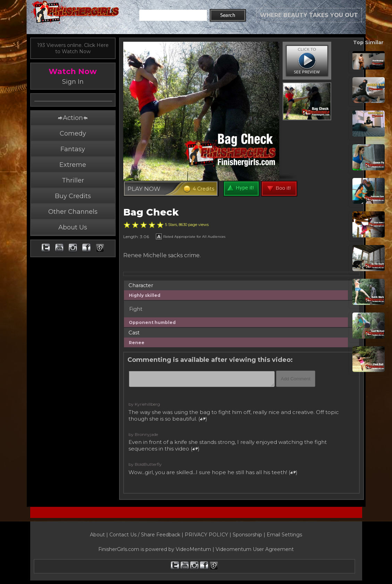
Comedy (73, 148)
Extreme (73, 180)
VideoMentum (193, 549)
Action (73, 133)
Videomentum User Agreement (255, 549)
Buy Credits (73, 211)
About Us (73, 242)
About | (100, 535)
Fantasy (73, 164)
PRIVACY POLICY (206, 535)
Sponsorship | (250, 535)
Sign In (73, 82)
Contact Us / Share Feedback (145, 535)
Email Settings (284, 535)
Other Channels (73, 227)
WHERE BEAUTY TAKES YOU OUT (309, 15)
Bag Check (151, 212)
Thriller (73, 195)
